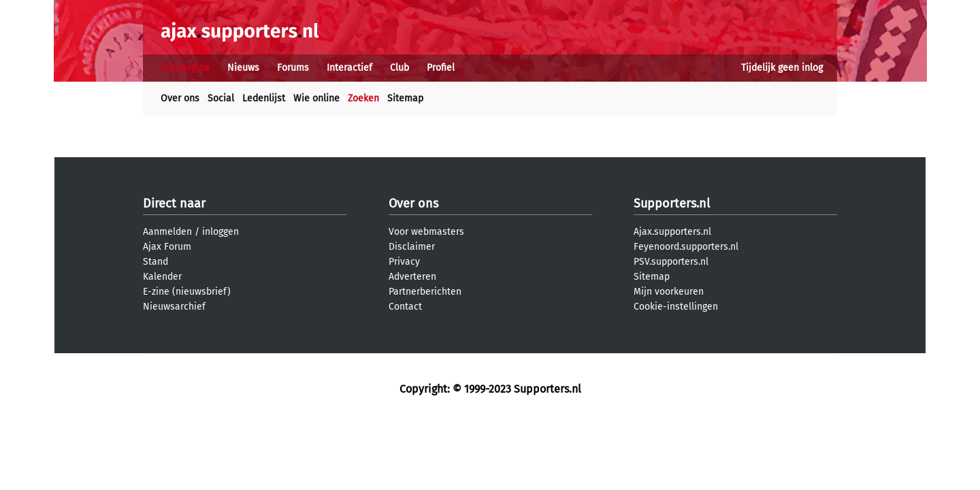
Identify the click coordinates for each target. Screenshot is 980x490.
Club (399, 68)
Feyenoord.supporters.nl (686, 247)
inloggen (220, 232)
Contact (405, 307)
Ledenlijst (264, 98)
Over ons (180, 98)
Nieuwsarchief (174, 307)
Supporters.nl (672, 203)
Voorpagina (185, 68)
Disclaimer (412, 247)
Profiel (441, 68)
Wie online (316, 98)
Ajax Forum (167, 247)
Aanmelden (167, 232)
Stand (156, 262)
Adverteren (412, 277)
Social (221, 98)
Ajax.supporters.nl (672, 232)
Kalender (162, 277)
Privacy (404, 262)
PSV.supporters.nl (671, 262)
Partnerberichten (425, 292)
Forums (293, 68)
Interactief (349, 68)
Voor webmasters (426, 232)
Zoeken (363, 98)
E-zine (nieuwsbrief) (187, 292)
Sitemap (405, 98)
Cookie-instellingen (676, 307)
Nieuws (243, 68)
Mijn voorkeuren (669, 292)
